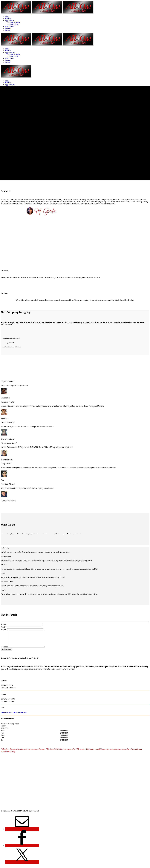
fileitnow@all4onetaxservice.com (14, 716)
